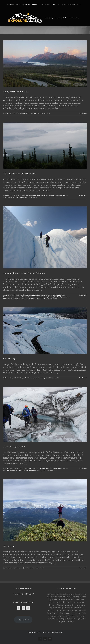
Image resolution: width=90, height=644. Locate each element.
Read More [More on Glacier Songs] (82, 378)
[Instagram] (23, 608)
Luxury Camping (49, 297)
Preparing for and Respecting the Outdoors (24, 273)
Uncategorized (35, 114)
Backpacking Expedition (55, 196)
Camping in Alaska (16, 297)
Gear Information (38, 297)
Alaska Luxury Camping (31, 469)
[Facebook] (19, 608)
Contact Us (23, 620)
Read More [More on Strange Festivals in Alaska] (82, 114)
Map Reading (58, 297)
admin (7, 196)
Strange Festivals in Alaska (16, 92)
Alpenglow (24, 378)
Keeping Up (9, 546)
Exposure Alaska (25, 114)
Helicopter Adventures (18, 470)
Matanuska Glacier (34, 378)
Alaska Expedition (42, 196)
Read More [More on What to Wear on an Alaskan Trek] (82, 196)
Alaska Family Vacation (14, 447)
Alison (7, 114)
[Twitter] (28, 608)
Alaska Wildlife (52, 295)
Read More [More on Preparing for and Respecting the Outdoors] (82, 295)
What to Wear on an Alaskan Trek (19, 174)
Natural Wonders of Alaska (16, 299)
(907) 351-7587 (27, 594)
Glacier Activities (13, 197)
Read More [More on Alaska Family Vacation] (82, 469)
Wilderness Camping (41, 299)
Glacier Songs (10, 359)
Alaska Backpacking (30, 196)
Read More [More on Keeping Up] (82, 568)
